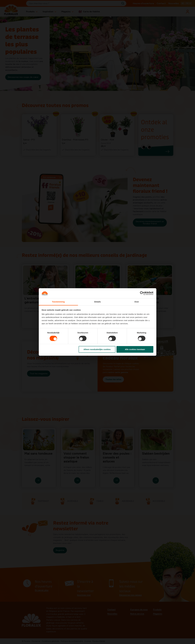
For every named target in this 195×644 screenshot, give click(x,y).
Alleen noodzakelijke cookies (97, 349)
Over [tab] (137, 302)
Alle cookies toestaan (135, 349)
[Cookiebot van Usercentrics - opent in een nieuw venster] (142, 293)
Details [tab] (98, 302)
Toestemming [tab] (58, 302)
